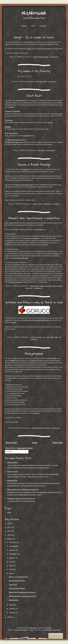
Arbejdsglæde (34, 353)
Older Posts (58, 442)
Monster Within (12, 463)
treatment (47, 204)
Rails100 (8, 127)
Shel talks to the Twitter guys (14, 142)
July (11, 562)
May (11, 570)
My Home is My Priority (34, 71)
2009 (9, 535)
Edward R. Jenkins (21, 630)
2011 (9, 527)
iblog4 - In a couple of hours (34, 37)
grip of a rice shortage (31, 238)
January (12, 613)
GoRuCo (33, 337)
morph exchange (57, 286)
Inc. (44, 337)
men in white (58, 114)
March (12, 605)
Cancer (35, 204)
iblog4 (49, 44)
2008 (9, 539)
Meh (33, 26)
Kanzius (40, 204)
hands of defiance (16, 282)
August (12, 558)
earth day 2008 (41, 81)
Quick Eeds (41, 150)
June (11, 566)
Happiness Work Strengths (41, 428)
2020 (9, 523)
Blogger (49, 628)
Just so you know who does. (20, 258)
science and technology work (24, 185)
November (13, 546)
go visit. (50, 122)
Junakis (43, 26)
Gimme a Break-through (34, 164)
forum (29, 49)
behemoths (27, 136)
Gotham (39, 337)
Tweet (11, 107)
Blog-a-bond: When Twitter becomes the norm (23, 490)
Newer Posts (11, 442)
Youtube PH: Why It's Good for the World (21, 499)
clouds (56, 254)
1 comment (56, 204)
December (13, 542)
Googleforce (26, 169)
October (12, 550)
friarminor (34, 13)
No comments (54, 57)
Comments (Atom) (25, 448)
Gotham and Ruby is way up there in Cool (34, 302)
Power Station (38, 230)
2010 (9, 531)
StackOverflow (12, 481)
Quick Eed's (34, 96)
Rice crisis (29, 288)
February (12, 609)
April (11, 573)
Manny (14, 322)
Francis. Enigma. (13, 472)
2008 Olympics (34, 286)
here (9, 369)
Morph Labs (50, 337)
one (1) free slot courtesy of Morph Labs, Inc (38, 320)
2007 (9, 617)
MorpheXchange (43, 57)
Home (24, 26)
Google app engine (45, 286)
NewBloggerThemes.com (52, 630)
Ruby (56, 337)
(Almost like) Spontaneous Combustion (34, 218)
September (13, 554)
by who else (46, 49)
